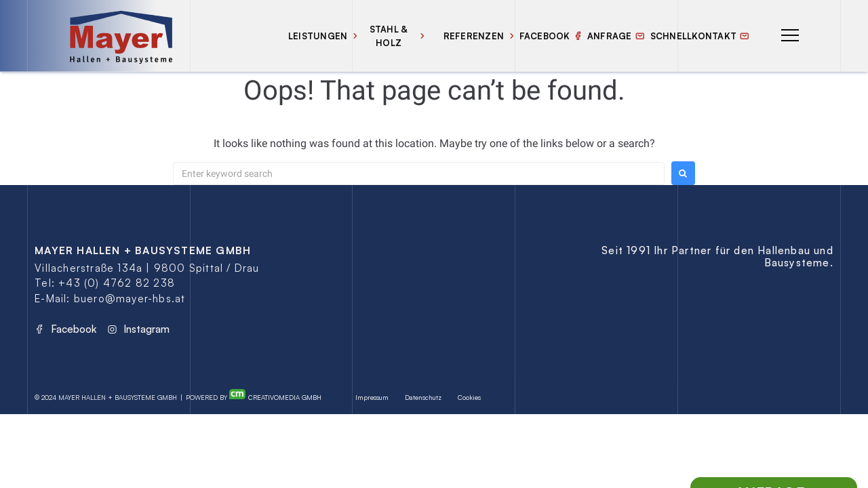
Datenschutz (423, 397)
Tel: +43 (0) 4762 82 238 (105, 283)
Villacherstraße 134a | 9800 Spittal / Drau (147, 268)
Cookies (469, 397)
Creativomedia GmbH (275, 395)
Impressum (372, 397)
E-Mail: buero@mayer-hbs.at (110, 299)
